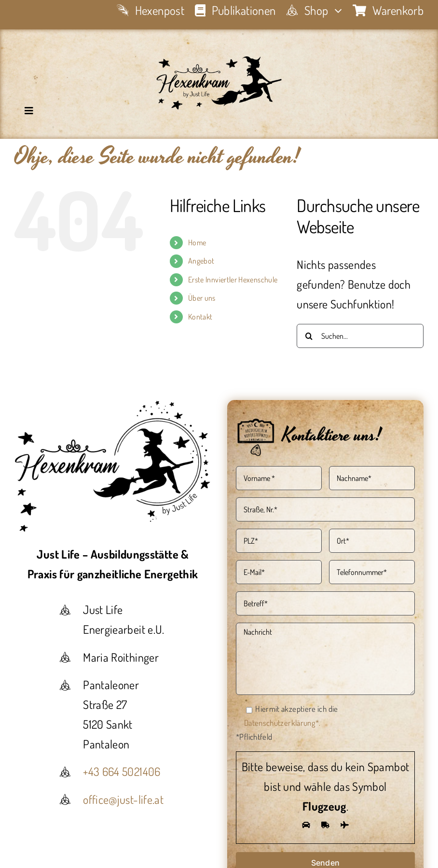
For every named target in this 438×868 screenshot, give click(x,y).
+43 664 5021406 (122, 771)
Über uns (202, 298)
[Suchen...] (360, 336)
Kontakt (200, 317)
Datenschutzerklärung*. (282, 723)
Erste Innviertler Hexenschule (233, 280)
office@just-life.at (123, 799)
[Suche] (309, 336)
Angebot (201, 261)
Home (197, 242)
